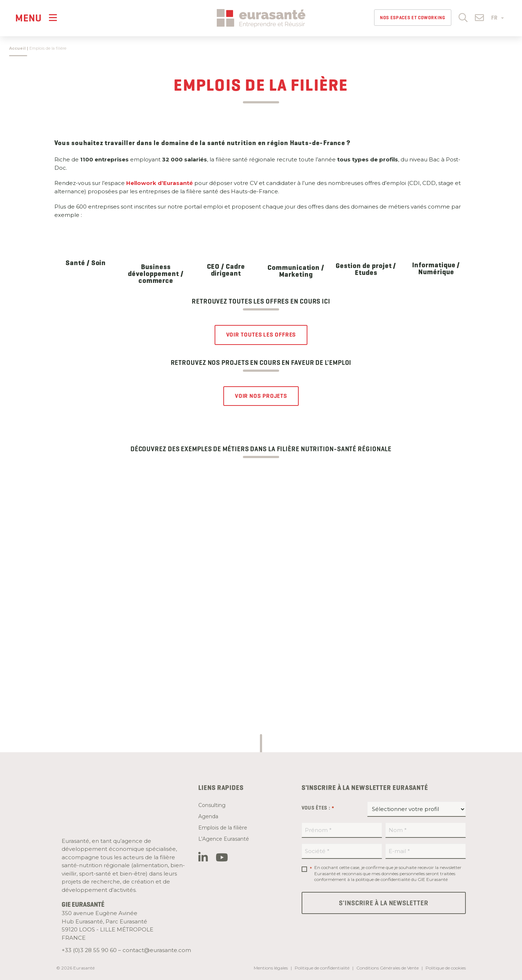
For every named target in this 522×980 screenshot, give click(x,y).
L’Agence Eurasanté (224, 839)
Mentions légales (271, 968)
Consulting (212, 805)
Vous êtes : (318, 808)
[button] (463, 17)
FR (498, 18)
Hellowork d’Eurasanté (159, 183)
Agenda (208, 816)
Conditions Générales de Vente (388, 968)
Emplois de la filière (223, 828)
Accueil (17, 48)
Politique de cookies (446, 968)
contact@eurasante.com (157, 950)
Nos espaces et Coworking (413, 18)
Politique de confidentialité (322, 968)
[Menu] (36, 18)
